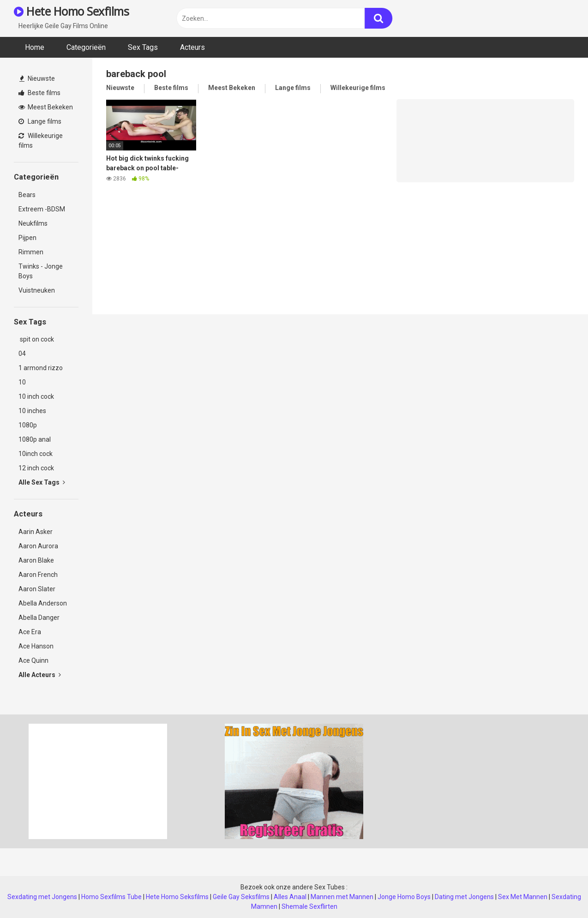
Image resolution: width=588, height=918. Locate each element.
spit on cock (36, 339)
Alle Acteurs (40, 675)
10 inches (32, 411)
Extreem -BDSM (42, 209)
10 (22, 382)
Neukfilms (33, 223)
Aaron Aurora (38, 546)
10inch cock (36, 454)
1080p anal (35, 439)
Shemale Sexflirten (309, 906)
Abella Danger (39, 618)
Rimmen (31, 252)
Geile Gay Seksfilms (241, 897)
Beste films (39, 93)
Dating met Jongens (464, 897)
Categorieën (86, 47)
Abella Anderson (43, 603)
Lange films (40, 121)
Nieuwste (37, 78)
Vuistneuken (37, 290)
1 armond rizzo (41, 368)
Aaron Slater (37, 589)
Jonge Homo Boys (404, 897)
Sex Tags (143, 47)
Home (35, 47)
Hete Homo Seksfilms (177, 897)
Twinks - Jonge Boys (41, 271)
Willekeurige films (41, 141)
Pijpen (27, 238)
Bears (27, 195)
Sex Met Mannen (523, 897)
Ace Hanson (36, 646)
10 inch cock (36, 396)
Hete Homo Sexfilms (71, 11)
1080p (28, 425)
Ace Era (30, 632)
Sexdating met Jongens (42, 897)
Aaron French (38, 575)
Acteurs (192, 47)
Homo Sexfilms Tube (111, 897)
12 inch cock (36, 468)
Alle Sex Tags (42, 482)
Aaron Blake (36, 560)
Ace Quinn (33, 660)
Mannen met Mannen (342, 897)
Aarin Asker (36, 532)
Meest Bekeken (46, 107)
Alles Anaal (290, 897)
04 (22, 354)
